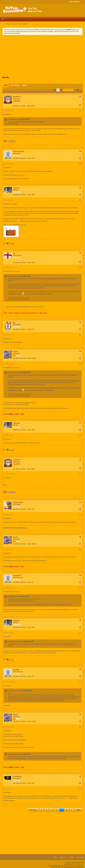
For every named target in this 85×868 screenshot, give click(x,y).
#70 (80, 550)
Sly (14, 323)
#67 (80, 435)
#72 (80, 633)
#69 (80, 515)
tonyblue (16, 670)
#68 (80, 474)
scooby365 (17, 576)
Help (55, 857)
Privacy (71, 857)
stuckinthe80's (18, 502)
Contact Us (63, 857)
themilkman (17, 776)
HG (14, 253)
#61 (80, 111)
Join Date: (16, 106)
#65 (80, 335)
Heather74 (17, 97)
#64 (80, 268)
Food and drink (23, 24)
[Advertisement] (44, 55)
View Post (28, 119)
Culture (15, 24)
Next (78, 810)
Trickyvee (16, 188)
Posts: (29, 106)
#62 (80, 164)
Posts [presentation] (6, 85)
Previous (33, 810)
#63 (80, 200)
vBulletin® (74, 864)
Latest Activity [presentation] (15, 85)
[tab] (6, 85)
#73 (80, 682)
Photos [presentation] (25, 85)
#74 (80, 727)
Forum (9, 24)
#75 (80, 789)
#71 (80, 588)
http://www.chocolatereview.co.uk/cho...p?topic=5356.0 (22, 130)
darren (15, 352)
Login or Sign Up (75, 2)
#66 (80, 364)
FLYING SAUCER (19, 152)
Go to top (79, 857)
